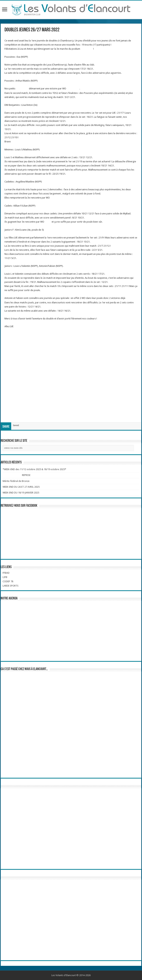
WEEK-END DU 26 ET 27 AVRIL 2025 (21, 487)
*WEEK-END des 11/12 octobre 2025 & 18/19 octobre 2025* (34, 469)
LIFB (5, 577)
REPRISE (26, 475)
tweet (16, 425)
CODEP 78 (8, 581)
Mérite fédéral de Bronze (16, 481)
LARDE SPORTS (11, 586)
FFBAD (6, 573)
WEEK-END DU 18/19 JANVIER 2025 (21, 493)
